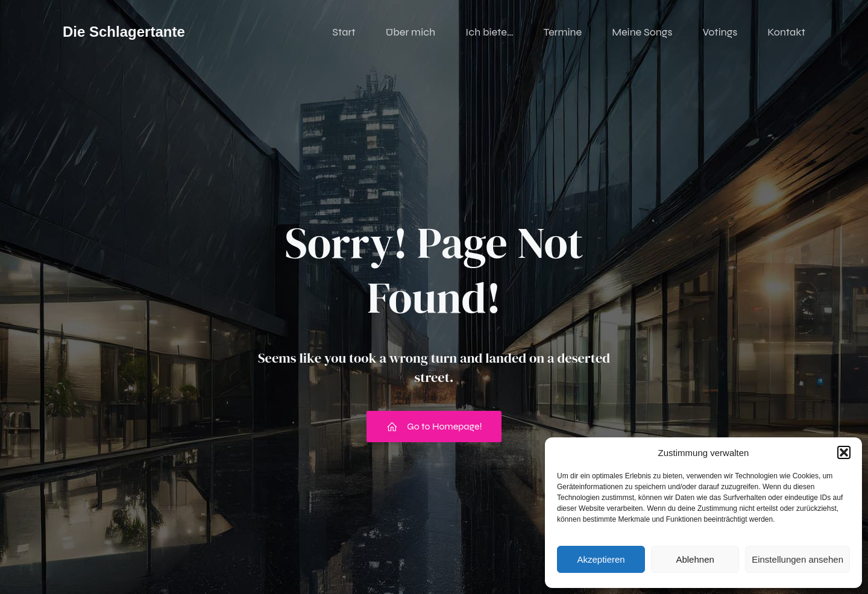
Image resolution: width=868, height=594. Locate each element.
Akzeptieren (601, 559)
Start (344, 33)
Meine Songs (642, 33)
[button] (844, 452)
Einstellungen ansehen (797, 559)
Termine (563, 33)
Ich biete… (489, 33)
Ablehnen (695, 559)
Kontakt (786, 33)
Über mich (410, 33)
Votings (720, 33)
